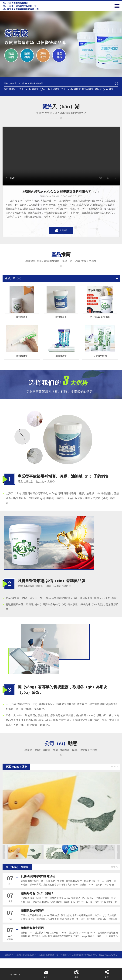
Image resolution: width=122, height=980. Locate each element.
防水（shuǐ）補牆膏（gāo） (33, 89)
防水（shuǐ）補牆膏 (71, 89)
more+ (114, 767)
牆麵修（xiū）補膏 (104, 89)
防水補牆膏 (54, 89)
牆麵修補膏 (88, 89)
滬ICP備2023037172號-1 (105, 955)
